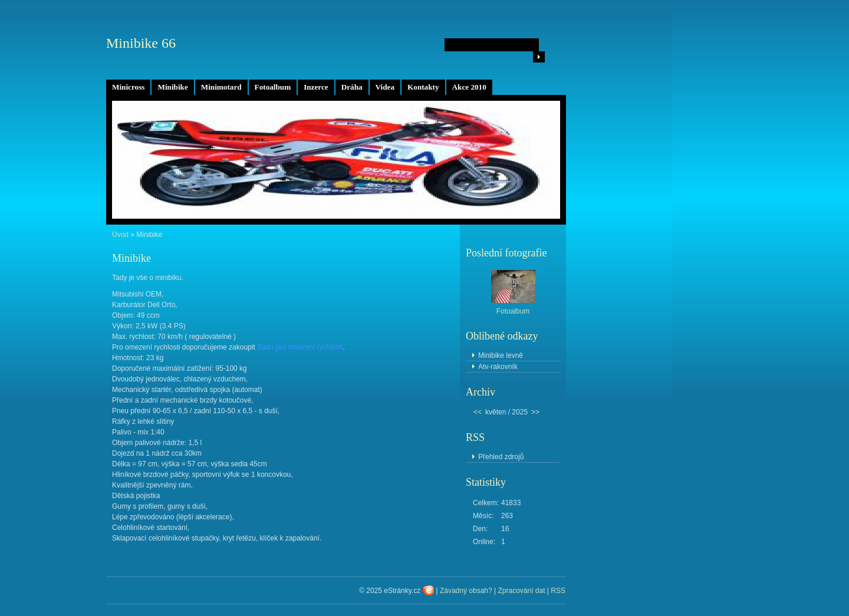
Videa (385, 87)
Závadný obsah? (466, 591)
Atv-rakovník (498, 367)
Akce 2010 (469, 87)
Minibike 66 (141, 43)
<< (478, 412)
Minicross (128, 87)
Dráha (352, 87)
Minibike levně (501, 355)
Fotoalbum (273, 87)
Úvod (120, 235)
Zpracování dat (521, 591)
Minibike (172, 87)
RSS (558, 591)
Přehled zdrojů (501, 457)
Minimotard (221, 87)
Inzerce (316, 87)
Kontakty (423, 87)
